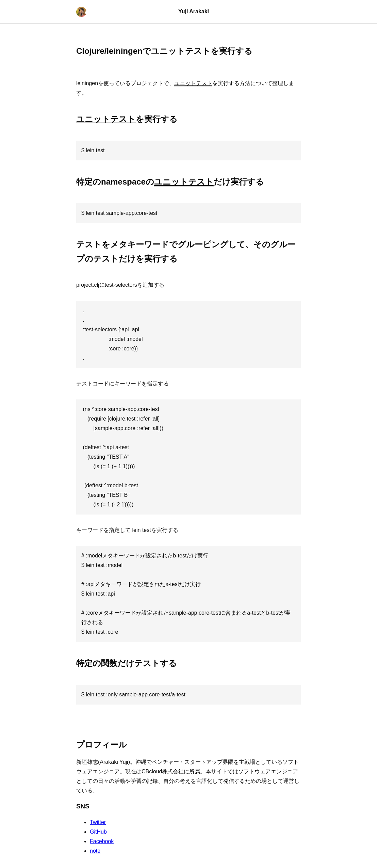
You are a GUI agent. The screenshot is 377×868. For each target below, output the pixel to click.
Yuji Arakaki (194, 11)
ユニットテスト (193, 83)
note (95, 851)
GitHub (98, 832)
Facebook (102, 841)
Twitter (98, 822)
